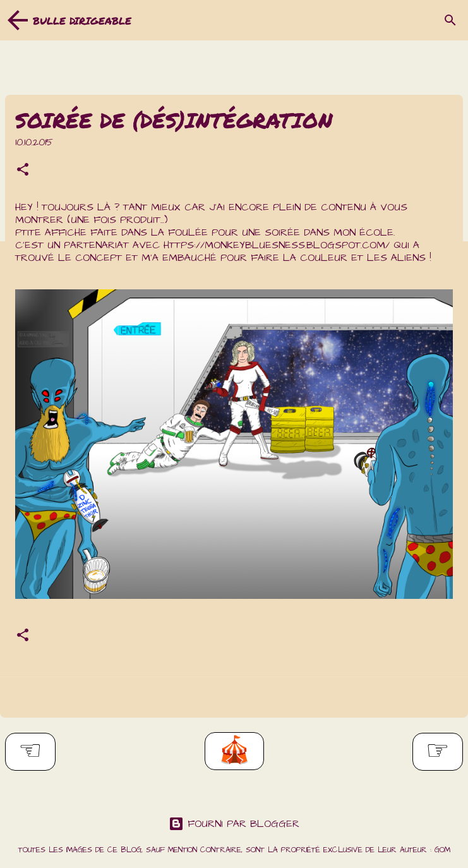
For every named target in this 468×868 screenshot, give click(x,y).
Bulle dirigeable (82, 21)
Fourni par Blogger (234, 824)
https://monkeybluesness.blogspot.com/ (277, 245)
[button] (23, 171)
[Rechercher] (450, 20)
